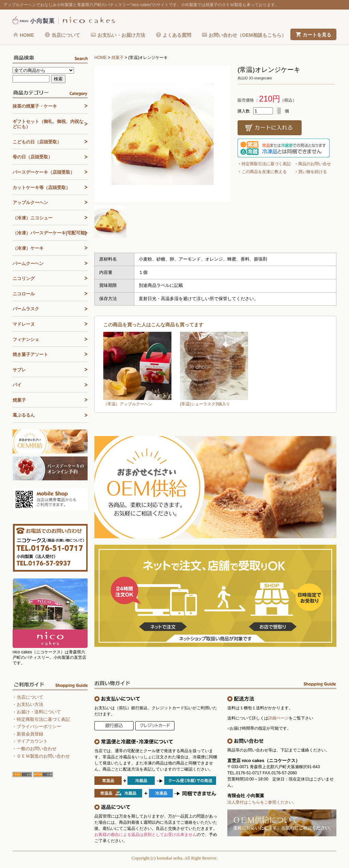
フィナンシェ (26, 339)
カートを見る (317, 35)
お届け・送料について (39, 712)
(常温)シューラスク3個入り (205, 404)
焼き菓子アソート (30, 354)
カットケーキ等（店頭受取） (41, 188)
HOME (27, 35)
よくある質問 (177, 35)
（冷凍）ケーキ (28, 248)
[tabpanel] (163, 134)
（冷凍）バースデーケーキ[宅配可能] (50, 233)
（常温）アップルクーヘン (128, 404)
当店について (66, 35)
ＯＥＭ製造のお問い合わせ (43, 756)
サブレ (19, 370)
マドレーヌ (24, 324)
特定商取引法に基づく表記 (266, 164)
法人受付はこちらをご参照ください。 (262, 802)
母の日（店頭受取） (33, 157)
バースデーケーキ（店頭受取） (44, 172)
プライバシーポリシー (39, 726)
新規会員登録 (30, 734)
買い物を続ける (313, 172)
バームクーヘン (28, 263)
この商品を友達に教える (264, 172)
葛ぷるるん (24, 415)
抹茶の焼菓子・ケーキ (35, 106)
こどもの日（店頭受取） (37, 142)
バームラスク (26, 309)
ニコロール (24, 294)
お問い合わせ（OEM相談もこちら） (247, 35)
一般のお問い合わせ (37, 749)
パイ (17, 385)
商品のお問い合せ (315, 164)
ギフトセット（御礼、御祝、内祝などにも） (48, 124)
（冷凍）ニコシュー (33, 218)
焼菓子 (118, 58)
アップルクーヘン (30, 203)
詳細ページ (278, 718)
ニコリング (24, 278)
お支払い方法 (30, 704)
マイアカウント (32, 741)
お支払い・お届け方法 (121, 35)
